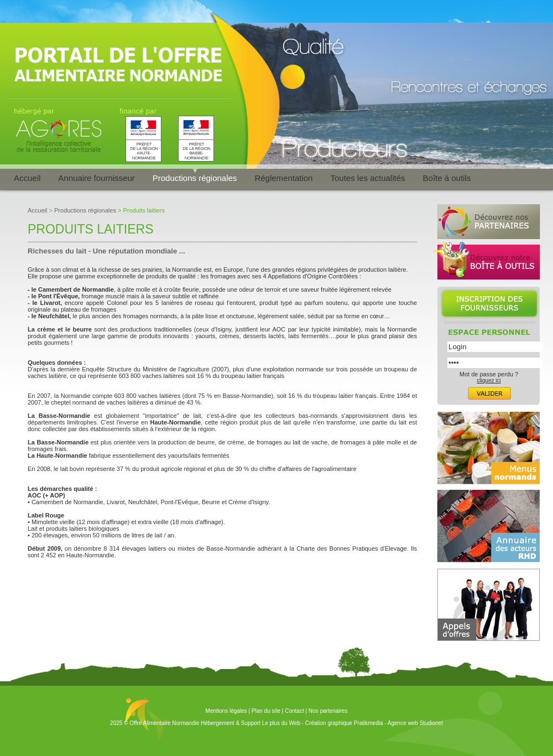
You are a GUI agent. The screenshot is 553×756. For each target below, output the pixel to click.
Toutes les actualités (367, 178)
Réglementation (283, 178)
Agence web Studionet (415, 723)
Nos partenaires (328, 711)
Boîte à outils (447, 178)
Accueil (27, 178)
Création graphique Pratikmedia (344, 723)
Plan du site (266, 711)
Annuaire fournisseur (96, 178)
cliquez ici (489, 380)
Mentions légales (226, 711)
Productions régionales (195, 178)
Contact (294, 711)
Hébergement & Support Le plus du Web (251, 723)
